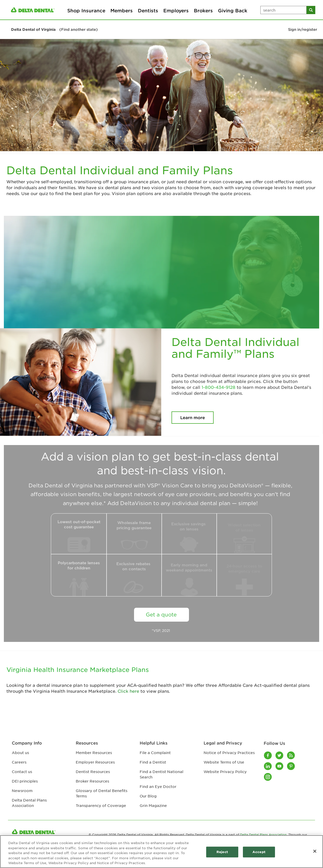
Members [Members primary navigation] (122, 11)
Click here (128, 691)
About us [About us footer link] (20, 753)
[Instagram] (268, 777)
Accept (259, 852)
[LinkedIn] (268, 766)
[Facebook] (268, 755)
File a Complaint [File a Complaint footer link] (155, 753)
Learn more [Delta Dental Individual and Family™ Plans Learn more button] (193, 417)
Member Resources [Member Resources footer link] (94, 753)
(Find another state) (79, 29)
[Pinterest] (291, 766)
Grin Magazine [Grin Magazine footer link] (153, 805)
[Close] (315, 851)
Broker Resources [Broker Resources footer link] (92, 781)
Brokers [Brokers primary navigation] (203, 11)
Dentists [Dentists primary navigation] (148, 11)
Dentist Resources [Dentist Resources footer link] (93, 771)
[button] (9, 12)
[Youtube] (280, 766)
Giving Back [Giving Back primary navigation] (233, 11)
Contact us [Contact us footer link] (22, 771)
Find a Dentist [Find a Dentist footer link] (153, 762)
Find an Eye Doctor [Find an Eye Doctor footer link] (158, 786)
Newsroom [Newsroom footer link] (22, 790)
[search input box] (283, 10)
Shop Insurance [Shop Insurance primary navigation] (86, 11)
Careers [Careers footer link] (19, 762)
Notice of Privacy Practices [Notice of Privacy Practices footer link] (229, 753)
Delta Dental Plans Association (263, 834)
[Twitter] (280, 755)
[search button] (311, 10)
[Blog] (291, 755)
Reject (222, 852)
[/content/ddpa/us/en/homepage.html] (33, 10)
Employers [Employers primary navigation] (176, 11)
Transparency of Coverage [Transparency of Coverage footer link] (101, 805)
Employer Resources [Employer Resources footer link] (95, 762)
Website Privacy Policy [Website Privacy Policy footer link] (225, 771)
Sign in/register (303, 29)
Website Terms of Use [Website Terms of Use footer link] (224, 762)
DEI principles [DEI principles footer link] (25, 781)
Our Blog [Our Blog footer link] (148, 796)
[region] (161, 852)
